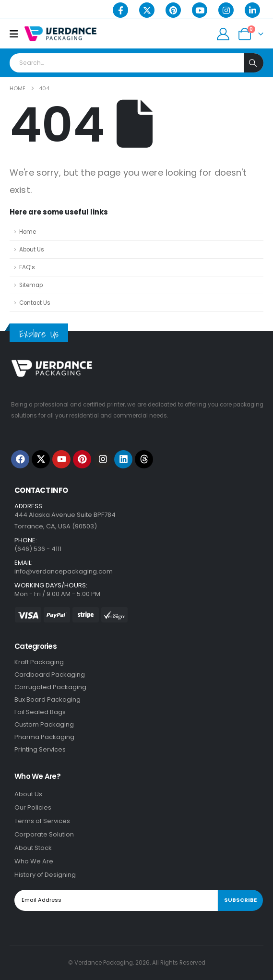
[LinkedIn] (252, 10)
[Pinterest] (173, 10)
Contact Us (35, 303)
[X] (147, 10)
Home (28, 232)
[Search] (254, 63)
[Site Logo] (60, 34)
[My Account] (223, 34)
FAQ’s (27, 267)
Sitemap (31, 285)
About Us (32, 250)
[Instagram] (226, 10)
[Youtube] (200, 10)
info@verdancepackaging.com (64, 571)
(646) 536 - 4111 (38, 549)
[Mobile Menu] (17, 34)
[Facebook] (120, 10)
